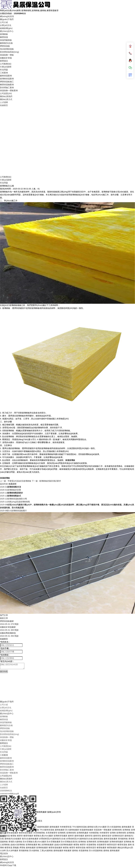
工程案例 (4, 73)
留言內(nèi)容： (7, 661)
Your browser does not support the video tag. (67, 141)
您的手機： (5, 648)
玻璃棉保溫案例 (7, 79)
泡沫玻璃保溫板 (7, 49)
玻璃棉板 (4, 34)
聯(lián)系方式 (6, 99)
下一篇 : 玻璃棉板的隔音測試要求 (46, 481)
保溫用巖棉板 (6, 40)
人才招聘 (4, 102)
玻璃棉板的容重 (10, 490)
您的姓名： (5, 642)
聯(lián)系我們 (6, 96)
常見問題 (4, 70)
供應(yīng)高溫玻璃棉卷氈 (15, 502)
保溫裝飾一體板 (7, 55)
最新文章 (4, 618)
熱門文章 (4, 615)
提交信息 (4, 671)
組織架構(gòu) (6, 28)
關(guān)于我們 (7, 19)
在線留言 (4, 105)
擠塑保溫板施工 (7, 82)
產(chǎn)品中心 (7, 31)
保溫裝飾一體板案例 (9, 90)
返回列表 (4, 484)
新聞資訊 (4, 61)
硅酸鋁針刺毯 (6, 58)
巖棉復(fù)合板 (6, 43)
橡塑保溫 (4, 37)
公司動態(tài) (6, 64)
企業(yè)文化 (6, 25)
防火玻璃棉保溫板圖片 (13, 511)
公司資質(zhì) (6, 93)
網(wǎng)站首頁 (7, 16)
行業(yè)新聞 (6, 67)
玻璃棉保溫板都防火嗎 (13, 499)
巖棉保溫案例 (6, 76)
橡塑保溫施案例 (7, 85)
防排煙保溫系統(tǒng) (9, 52)
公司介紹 (4, 22)
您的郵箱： (5, 655)
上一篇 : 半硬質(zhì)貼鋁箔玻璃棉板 (16, 481)
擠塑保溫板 (5, 46)
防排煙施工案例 (7, 88)
